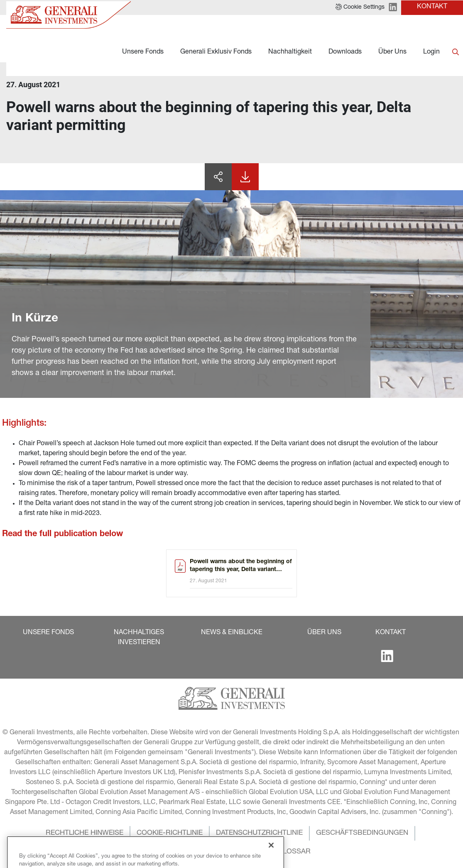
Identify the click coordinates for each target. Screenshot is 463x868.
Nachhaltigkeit (290, 52)
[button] (48, 633)
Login (431, 52)
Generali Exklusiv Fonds (216, 52)
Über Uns (392, 52)
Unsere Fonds (143, 52)
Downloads (345, 52)
